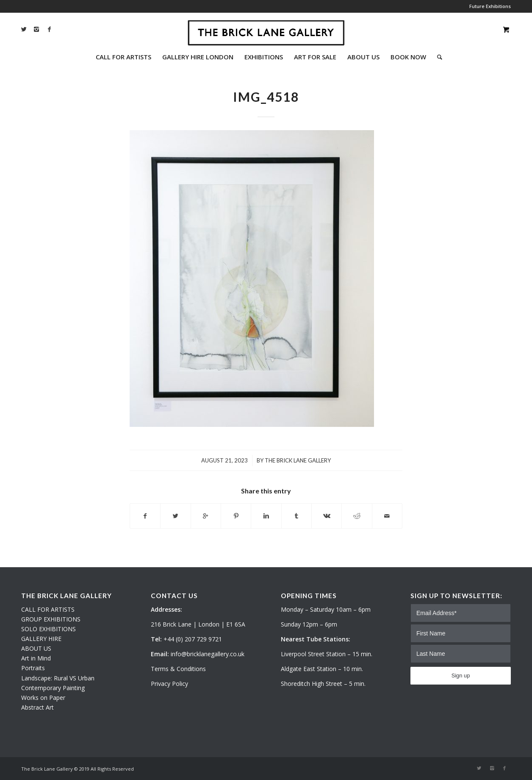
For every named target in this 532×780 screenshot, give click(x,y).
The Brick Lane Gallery (298, 460)
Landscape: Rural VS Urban (58, 678)
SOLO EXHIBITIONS (48, 629)
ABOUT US (36, 648)
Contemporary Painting (53, 688)
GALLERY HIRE (41, 639)
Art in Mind (36, 658)
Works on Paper (43, 698)
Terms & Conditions (178, 669)
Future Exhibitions (490, 6)
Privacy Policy (169, 684)
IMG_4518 (266, 97)
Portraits (33, 668)
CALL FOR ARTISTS (48, 609)
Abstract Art (37, 707)
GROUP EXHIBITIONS (51, 619)
